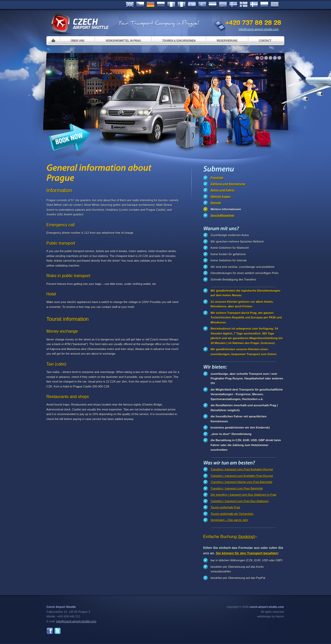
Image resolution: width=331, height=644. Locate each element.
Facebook (50, 631)
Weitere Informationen (226, 209)
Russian (161, 5)
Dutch (213, 5)
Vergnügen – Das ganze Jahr (230, 520)
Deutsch (151, 5)
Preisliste (217, 178)
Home (53, 41)
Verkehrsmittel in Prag (123, 41)
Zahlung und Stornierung (228, 184)
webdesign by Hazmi (270, 616)
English (130, 5)
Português (202, 5)
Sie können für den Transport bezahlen (247, 553)
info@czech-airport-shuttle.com (259, 29)
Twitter (58, 631)
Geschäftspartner (223, 215)
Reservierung (227, 41)
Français (171, 5)
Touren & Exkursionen (179, 41)
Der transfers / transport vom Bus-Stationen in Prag (244, 495)
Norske (223, 5)
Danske (254, 5)
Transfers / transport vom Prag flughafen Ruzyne (242, 469)
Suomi (244, 5)
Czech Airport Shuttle (80, 23)
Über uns (78, 41)
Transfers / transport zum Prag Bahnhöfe (237, 488)
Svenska (233, 5)
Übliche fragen (221, 197)
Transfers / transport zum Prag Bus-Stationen (240, 501)
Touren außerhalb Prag (225, 507)
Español (192, 5)
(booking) (247, 537)
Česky (140, 5)
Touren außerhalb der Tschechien (232, 514)
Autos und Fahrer (223, 190)
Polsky (264, 5)
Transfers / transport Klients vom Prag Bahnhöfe (242, 482)
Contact (265, 41)
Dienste (216, 203)
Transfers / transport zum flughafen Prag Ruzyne (242, 476)
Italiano (182, 5)
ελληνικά (275, 5)
